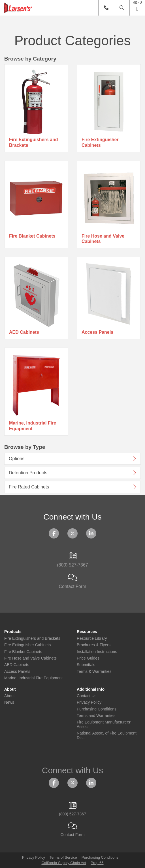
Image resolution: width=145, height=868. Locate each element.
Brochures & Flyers (94, 645)
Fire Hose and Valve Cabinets (103, 239)
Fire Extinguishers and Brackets (33, 142)
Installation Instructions (97, 652)
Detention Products (28, 473)
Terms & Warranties (94, 672)
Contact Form (72, 581)
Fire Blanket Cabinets (32, 236)
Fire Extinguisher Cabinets (100, 142)
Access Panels (97, 332)
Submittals (86, 665)
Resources (87, 632)
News (9, 702)
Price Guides (88, 658)
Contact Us (87, 696)
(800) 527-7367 (72, 560)
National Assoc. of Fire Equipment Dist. (107, 735)
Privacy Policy (89, 702)
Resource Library (92, 638)
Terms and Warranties (96, 716)
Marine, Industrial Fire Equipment (33, 426)
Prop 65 (97, 863)
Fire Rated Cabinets (29, 487)
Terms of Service (63, 857)
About (10, 689)
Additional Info (91, 689)
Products (13, 632)
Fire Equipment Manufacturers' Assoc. (104, 724)
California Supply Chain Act (64, 863)
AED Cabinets (24, 332)
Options (17, 459)
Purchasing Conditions (97, 709)
